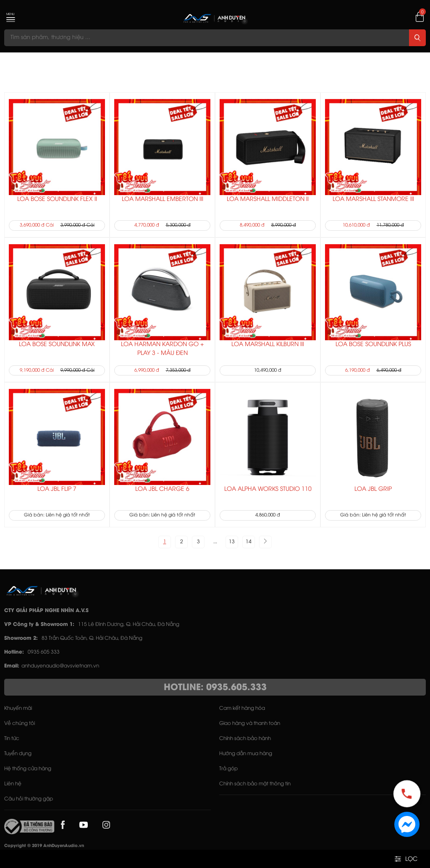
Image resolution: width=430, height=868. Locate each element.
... (215, 542)
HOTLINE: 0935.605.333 (215, 688)
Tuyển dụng (18, 754)
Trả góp (228, 769)
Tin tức (12, 739)
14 (249, 542)
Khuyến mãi (18, 708)
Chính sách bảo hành (245, 739)
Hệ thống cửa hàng (28, 769)
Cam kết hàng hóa (242, 708)
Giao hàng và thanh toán (250, 723)
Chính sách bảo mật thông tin (255, 784)
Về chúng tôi (20, 723)
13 (232, 542)
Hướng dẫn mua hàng (246, 754)
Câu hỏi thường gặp (29, 799)
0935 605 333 (44, 652)
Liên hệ (13, 784)
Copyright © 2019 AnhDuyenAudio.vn (44, 846)
